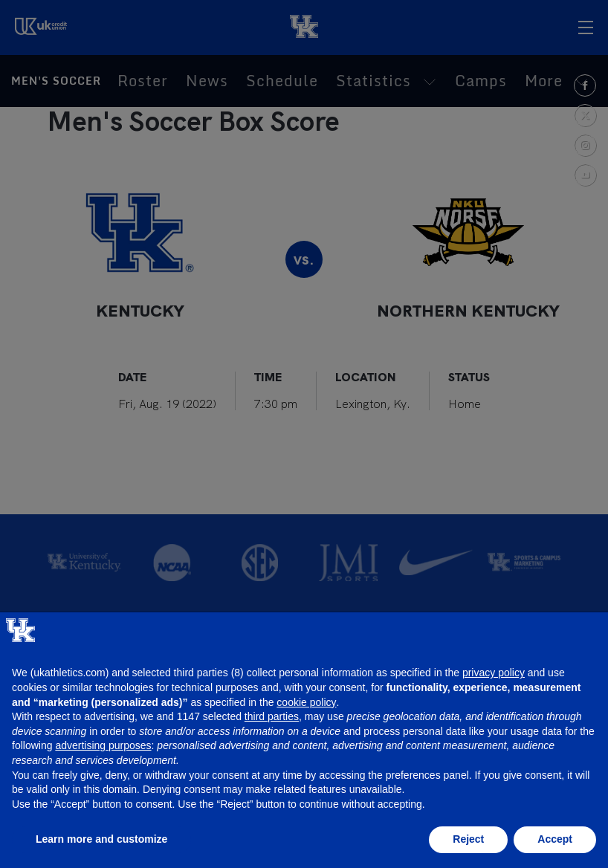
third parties (272, 716)
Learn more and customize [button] (101, 839)
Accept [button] (555, 839)
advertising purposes (103, 745)
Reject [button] (468, 839)
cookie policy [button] (306, 702)
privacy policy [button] (494, 673)
